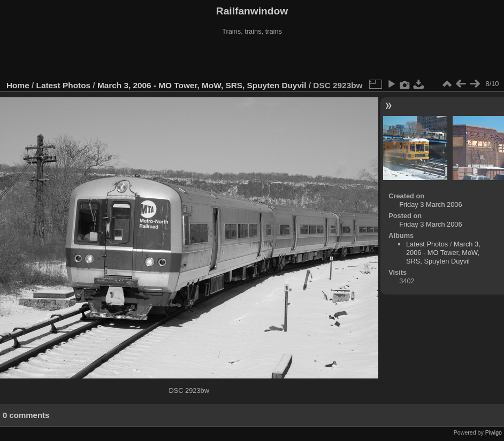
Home (18, 85)
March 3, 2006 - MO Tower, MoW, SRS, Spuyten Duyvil (202, 85)
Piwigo (494, 432)
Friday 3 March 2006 (430, 204)
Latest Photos (64, 85)
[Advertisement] (252, 58)
